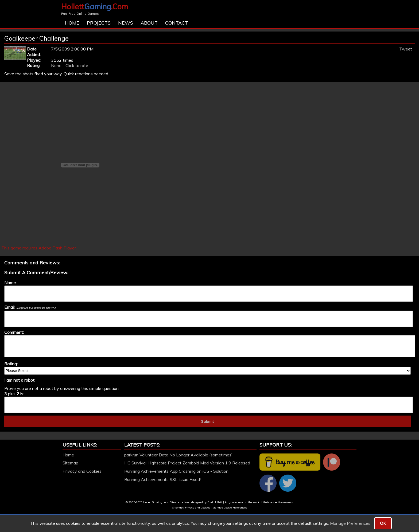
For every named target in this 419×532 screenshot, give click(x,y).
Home (72, 23)
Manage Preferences (350, 523)
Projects (99, 23)
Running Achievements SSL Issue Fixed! (162, 479)
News (126, 23)
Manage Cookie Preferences (230, 508)
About (149, 23)
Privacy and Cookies (82, 471)
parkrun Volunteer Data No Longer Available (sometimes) (179, 455)
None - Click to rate (70, 65)
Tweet (406, 49)
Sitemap (70, 463)
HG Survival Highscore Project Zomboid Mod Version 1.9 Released (187, 463)
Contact (177, 23)
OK (383, 523)
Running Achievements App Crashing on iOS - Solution (176, 471)
